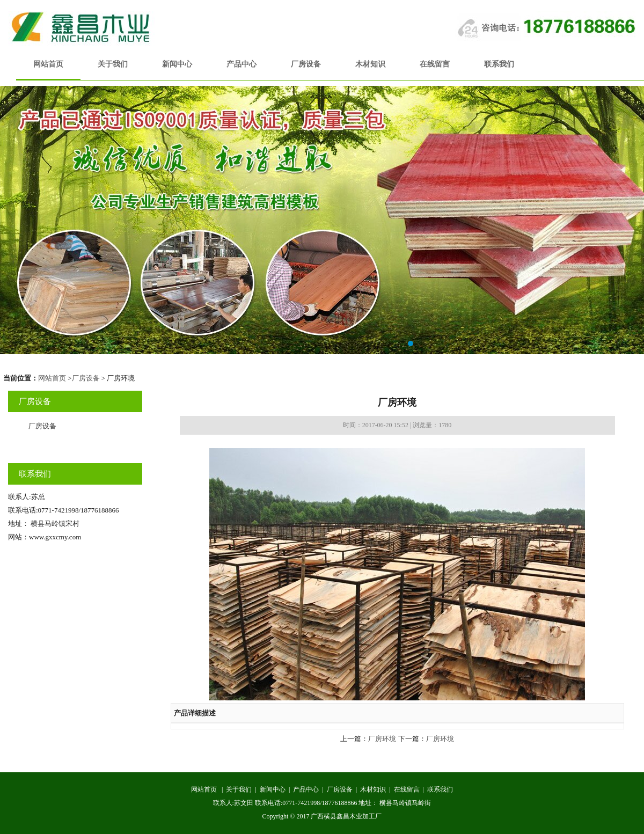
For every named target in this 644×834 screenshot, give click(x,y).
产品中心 (241, 64)
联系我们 (499, 64)
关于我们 (113, 64)
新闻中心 (177, 64)
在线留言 (435, 64)
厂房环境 (382, 739)
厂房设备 (306, 64)
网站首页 (48, 64)
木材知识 (370, 64)
